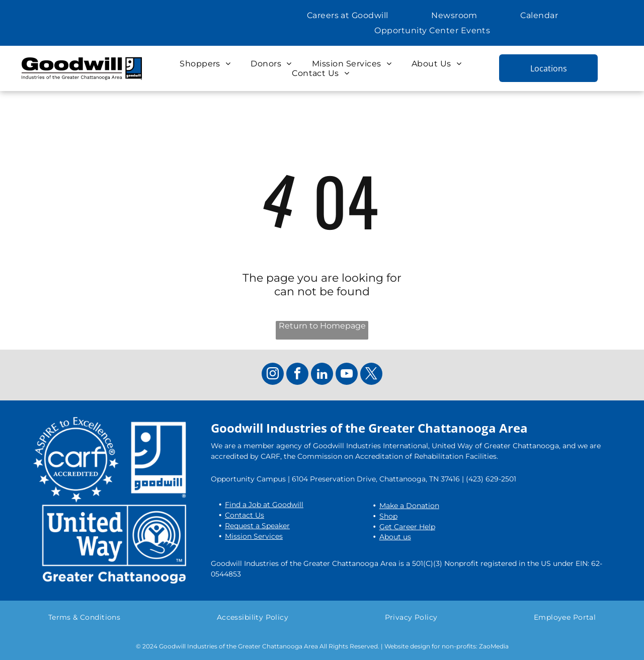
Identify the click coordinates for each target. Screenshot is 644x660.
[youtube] (347, 375)
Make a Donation (409, 506)
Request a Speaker (257, 526)
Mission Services (254, 536)
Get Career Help (407, 527)
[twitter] (371, 375)
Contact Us (245, 515)
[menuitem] (348, 15)
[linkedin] (322, 375)
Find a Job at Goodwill (264, 505)
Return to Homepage (322, 326)
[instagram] (273, 375)
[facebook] (297, 375)
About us (395, 537)
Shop (388, 516)
